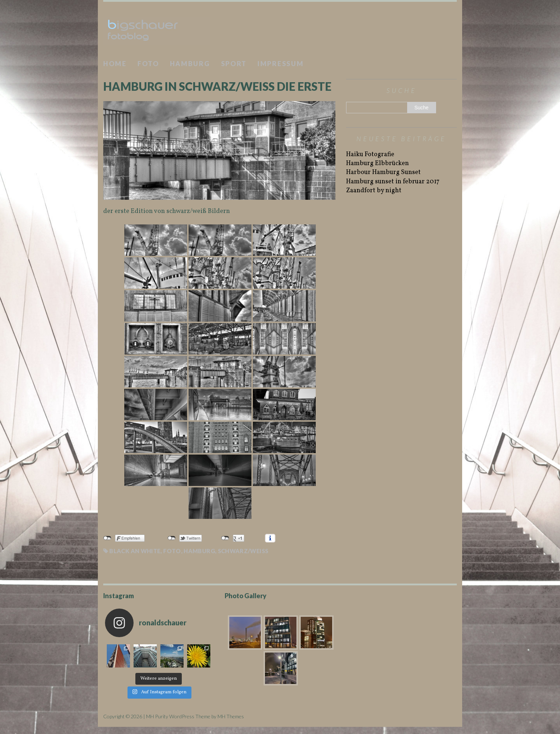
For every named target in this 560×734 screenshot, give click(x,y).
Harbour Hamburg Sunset (383, 172)
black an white (135, 551)
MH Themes (231, 716)
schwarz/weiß (243, 551)
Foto (148, 64)
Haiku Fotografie (370, 155)
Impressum (281, 64)
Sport (234, 64)
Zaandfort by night (374, 191)
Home (115, 64)
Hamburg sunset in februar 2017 (393, 182)
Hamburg (190, 64)
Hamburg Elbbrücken (377, 163)
